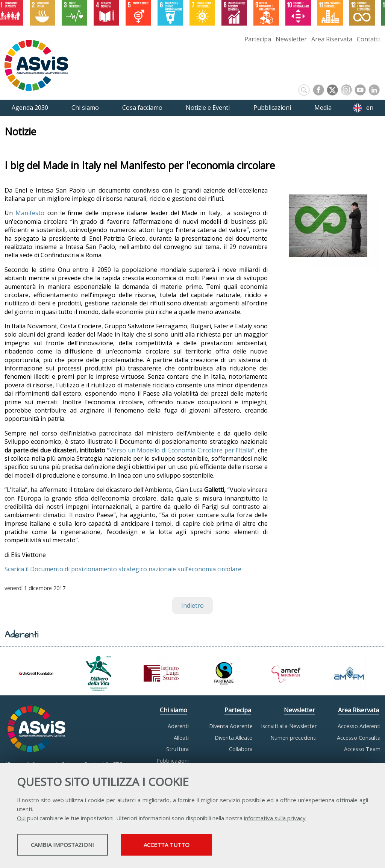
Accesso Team (362, 749)
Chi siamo (174, 710)
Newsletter (291, 39)
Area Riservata (332, 39)
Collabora (241, 749)
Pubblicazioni (173, 761)
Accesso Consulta (359, 738)
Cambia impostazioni (76, 846)
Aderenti (178, 726)
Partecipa (258, 39)
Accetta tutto (212, 846)
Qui (21, 819)
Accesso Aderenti (359, 726)
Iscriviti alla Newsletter (289, 726)
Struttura (177, 749)
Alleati (181, 738)
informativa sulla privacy (275, 819)
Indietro (192, 605)
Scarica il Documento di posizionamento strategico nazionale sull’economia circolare (123, 569)
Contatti (368, 39)
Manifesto (30, 213)
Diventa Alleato (234, 738)
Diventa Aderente (231, 726)
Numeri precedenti (293, 738)
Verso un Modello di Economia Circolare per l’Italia (181, 450)
